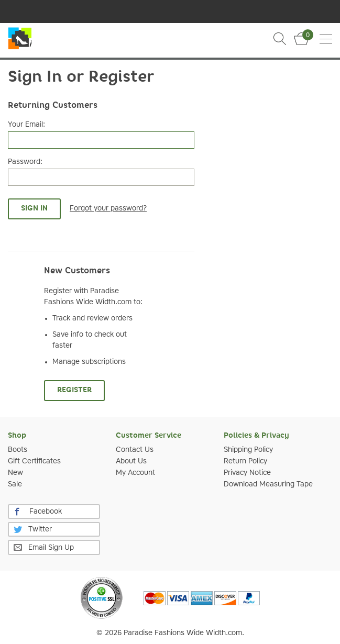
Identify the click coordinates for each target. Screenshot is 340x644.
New (15, 473)
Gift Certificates (34, 461)
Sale (15, 484)
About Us (131, 461)
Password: (25, 162)
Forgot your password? (108, 208)
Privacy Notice (247, 473)
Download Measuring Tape (268, 484)
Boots (18, 450)
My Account (135, 473)
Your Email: (26, 125)
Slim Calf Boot (20, 40)
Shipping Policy (248, 450)
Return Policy (245, 461)
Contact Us (135, 450)
